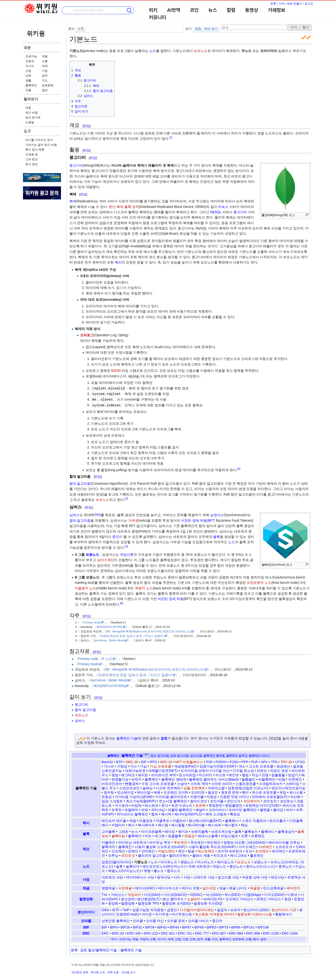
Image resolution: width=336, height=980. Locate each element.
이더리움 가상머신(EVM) (134, 796)
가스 (134, 765)
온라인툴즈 (278, 819)
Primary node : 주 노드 (95, 658)
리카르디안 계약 (164, 774)
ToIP (126, 909)
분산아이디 (86, 911)
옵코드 (213, 791)
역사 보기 (211, 29)
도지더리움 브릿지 (195, 769)
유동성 (107, 796)
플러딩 (278, 809)
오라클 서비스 (199, 920)
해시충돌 (178, 824)
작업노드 (219, 865)
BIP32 (137, 926)
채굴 (86, 887)
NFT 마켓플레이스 (189, 761)
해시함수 (231, 824)
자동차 (30, 61)
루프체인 (197, 841)
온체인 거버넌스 (269, 898)
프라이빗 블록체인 (243, 809)
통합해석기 (284, 913)
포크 (249, 850)
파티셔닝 (158, 809)
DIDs (105, 909)
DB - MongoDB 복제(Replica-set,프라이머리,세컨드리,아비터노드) (148, 630)
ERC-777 (202, 932)
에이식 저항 (191, 887)
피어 (290, 809)
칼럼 (231, 10)
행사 (256, 938)
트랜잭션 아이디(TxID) (262, 804)
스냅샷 (182, 783)
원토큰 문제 (230, 791)
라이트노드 (169, 861)
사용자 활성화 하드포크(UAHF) (212, 846)
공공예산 (283, 765)
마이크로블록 (151, 830)
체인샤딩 (277, 876)
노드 (153, 51)
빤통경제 (132, 783)
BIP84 (236, 926)
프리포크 (128, 854)
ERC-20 (118, 932)
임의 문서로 (33, 117)
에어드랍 (144, 791)
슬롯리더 (133, 865)
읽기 (189, 29)
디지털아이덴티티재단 (197, 909)
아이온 (147, 913)
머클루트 (163, 819)
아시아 (30, 66)
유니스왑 (296, 791)
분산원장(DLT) (148, 898)
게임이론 (127, 553)
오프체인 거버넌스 (239, 898)
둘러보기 (31, 99)
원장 (288, 898)
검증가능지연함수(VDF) (218, 765)
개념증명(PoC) (185, 765)
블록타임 (118, 835)
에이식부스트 (168, 887)
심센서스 (217, 514)
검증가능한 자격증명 (148, 909)
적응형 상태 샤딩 (255, 876)
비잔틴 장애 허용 (194, 519)
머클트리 (179, 819)
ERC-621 (168, 932)
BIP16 (125, 926)
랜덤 (115, 774)
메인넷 (234, 774)
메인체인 (214, 841)
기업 (45, 71)
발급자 (222, 909)
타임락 (136, 804)
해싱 (244, 824)
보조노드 (201, 51)
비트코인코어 (112, 783)
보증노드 (92, 553)
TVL (105, 893)
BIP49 (199, 926)
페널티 (201, 809)
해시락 (166, 813)
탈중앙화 (86, 898)
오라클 (86, 920)
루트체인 (180, 841)
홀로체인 (257, 854)
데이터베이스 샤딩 (140, 876)
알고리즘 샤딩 (228, 876)
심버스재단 (105, 559)
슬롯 (119, 865)
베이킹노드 (226, 861)
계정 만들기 (294, 4)
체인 (86, 848)
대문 (27, 48)
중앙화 (113, 902)
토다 (165, 804)
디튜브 (292, 893)
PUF (255, 761)
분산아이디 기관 (284, 909)
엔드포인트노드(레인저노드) (164, 865)
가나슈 (109, 765)
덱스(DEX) (232, 893)
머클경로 (146, 819)
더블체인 (108, 841)
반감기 (293, 774)
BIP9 (114, 926)
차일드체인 (166, 850)
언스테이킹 (126, 791)
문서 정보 (32, 164)
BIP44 (174, 926)
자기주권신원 (182, 913)
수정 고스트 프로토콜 (158, 783)
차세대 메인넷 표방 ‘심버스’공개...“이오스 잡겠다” (132, 635)
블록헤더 (135, 835)
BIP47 (187, 926)
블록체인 (31, 85)
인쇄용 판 (32, 154)
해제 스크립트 (216, 813)
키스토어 (122, 804)
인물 (28, 90)
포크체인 (262, 850)
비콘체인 (295, 778)
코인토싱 (287, 800)
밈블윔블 (278, 774)
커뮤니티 (157, 18)
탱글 (191, 850)
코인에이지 (252, 800)
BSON (116, 371)
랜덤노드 (187, 861)
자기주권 (162, 913)
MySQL (216, 212)
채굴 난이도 (238, 887)
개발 (45, 56)
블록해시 (232, 819)
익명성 (212, 796)
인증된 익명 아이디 (234, 796)
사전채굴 (125, 887)
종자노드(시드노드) (261, 865)
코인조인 (270, 800)
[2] (239, 467)
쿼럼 (147, 870)
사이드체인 (247, 846)
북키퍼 (183, 830)
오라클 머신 (155, 920)
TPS (97, 514)
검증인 (172, 909)
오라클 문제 (176, 920)
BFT (211, 519)
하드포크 (220, 854)
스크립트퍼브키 (271, 783)
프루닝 (113, 854)
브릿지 (136, 778)
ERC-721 (185, 932)
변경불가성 (120, 778)
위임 (283, 791)
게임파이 (134, 893)
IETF (116, 909)
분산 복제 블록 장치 (124, 207)
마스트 (221, 774)
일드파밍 (209, 887)
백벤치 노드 (144, 587)
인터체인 (148, 850)
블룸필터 (248, 778)
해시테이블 (196, 824)
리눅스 (223, 207)
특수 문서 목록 (35, 150)
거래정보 (276, 10)
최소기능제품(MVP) (141, 800)
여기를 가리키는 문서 (39, 140)
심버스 (75, 514)
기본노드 (141, 861)
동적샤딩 (164, 876)
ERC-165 (134, 932)
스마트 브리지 (222, 783)
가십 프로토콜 (161, 765)
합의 (155, 813)
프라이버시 (217, 809)
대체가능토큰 (135, 769)
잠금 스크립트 (112, 800)
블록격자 (108, 846)
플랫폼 (265, 809)
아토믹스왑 (216, 787)
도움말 (30, 122)
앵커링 (109, 791)
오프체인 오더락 (176, 791)
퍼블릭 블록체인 (180, 809)
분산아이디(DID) (256, 909)
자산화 (295, 796)
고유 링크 (32, 159)
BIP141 (249, 926)
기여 (282, 4)
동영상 (252, 10)
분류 (74, 949)
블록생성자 (286, 830)
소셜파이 (194, 898)
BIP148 (263, 926)
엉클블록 (175, 835)
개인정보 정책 (80, 971)
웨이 (245, 791)
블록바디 (268, 830)
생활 (28, 80)
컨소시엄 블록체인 (173, 800)
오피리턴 (198, 791)
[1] (171, 137)
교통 (45, 61)
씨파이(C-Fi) (213, 898)
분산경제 (128, 898)
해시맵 (163, 824)
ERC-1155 (271, 932)
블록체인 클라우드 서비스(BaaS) (214, 778)
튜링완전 (216, 804)
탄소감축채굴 (273, 887)
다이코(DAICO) (175, 893)
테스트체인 (206, 850)
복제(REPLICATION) (109, 625)
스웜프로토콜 (246, 783)
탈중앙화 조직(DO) (176, 902)
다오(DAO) (152, 893)
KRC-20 (166, 761)
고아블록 (108, 830)
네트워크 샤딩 (112, 876)
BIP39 (150, 926)
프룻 (244, 835)
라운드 (262, 769)
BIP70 (224, 926)
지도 (45, 80)
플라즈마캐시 (179, 854)
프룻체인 (258, 835)
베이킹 (170, 830)
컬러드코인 (199, 800)
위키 (153, 10)
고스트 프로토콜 (261, 765)
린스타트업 (187, 774)
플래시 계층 (201, 854)
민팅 (265, 774)
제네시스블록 (208, 835)
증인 (116, 535)
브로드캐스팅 (221, 830)
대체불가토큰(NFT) (163, 769)
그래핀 (123, 830)
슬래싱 (148, 787)
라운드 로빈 (279, 769)
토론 (273, 4)
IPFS (153, 761)
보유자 (235, 909)
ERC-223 (151, 932)
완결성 (189, 835)
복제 (73, 201)
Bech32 (107, 761)
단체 (28, 76)
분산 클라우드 (173, 898)
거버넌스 (118, 893)
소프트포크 (284, 846)
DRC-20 (132, 761)
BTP (119, 761)
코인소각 (233, 800)
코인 (194, 10)
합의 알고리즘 (80, 482)
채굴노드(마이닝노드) (124, 870)
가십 (143, 765)
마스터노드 (206, 861)
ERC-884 (236, 932)
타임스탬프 (230, 835)
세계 (45, 66)
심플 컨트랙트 (194, 787)
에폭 (157, 791)
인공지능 (31, 56)
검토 (164, 737)
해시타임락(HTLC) (188, 813)
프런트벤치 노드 (259, 581)
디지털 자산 (221, 769)
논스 (135, 830)
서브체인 (265, 846)
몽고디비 (76, 165)
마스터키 (206, 774)
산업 (28, 71)
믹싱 (255, 774)
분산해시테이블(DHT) (205, 819)
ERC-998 (253, 932)
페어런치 (293, 887)
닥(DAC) (196, 893)
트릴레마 (131, 809)
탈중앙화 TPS (148, 902)
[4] (126, 545)
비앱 (282, 778)
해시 (86, 822)
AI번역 (174, 10)
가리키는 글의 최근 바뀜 (41, 145)
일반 (45, 90)
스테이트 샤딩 (204, 876)
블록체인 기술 (127, 737)
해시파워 (215, 824)
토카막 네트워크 (230, 850)
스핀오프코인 (129, 787)
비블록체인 (267, 778)
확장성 (235, 813)
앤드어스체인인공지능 (288, 787)
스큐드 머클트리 (254, 819)
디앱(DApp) (252, 893)
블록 (217, 535)
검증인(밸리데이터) (116, 861)
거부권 (133, 519)
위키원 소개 (98, 971)
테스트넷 (151, 804)
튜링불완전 (234, 804)
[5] (122, 602)
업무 (45, 76)
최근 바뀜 (32, 113)
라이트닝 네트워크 (132, 841)
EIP (144, 761)
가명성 (122, 765)
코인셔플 (217, 800)
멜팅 (245, 774)
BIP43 (162, 926)
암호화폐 (48, 85)
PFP (245, 761)
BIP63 (211, 926)
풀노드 (159, 870)
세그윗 (160, 835)
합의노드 (174, 870)
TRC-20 (286, 761)
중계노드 (285, 865)
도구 (27, 131)
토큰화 (201, 804)
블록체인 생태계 (174, 778)
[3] (126, 497)
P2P (209, 761)
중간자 (217, 920)
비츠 (148, 835)
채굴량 (255, 887)
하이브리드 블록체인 (133, 813)
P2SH (234, 761)
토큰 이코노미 (182, 804)
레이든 (143, 774)
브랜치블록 (200, 830)
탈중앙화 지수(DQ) (208, 902)
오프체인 (118, 850)
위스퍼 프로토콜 (264, 791)
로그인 (309, 4)
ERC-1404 (290, 932)
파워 (145, 809)
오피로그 (87, 335)
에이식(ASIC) (145, 887)
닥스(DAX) (214, 893)
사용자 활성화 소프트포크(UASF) (160, 846)
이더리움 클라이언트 (171, 796)
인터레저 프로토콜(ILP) (269, 796)
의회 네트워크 (199, 865)
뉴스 (213, 10)
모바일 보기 (128, 971)
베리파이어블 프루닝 (284, 841)
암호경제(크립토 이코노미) (248, 787)
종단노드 (236, 865)
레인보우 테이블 (114, 819)
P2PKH (221, 761)
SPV (264, 761)
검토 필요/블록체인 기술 (99, 949)
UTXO (300, 761)
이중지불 (197, 796)
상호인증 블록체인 (116, 920)
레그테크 (128, 774)
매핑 (133, 819)
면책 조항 (113, 971)
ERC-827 (219, 932)
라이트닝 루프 (160, 841)
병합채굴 (108, 887)
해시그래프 (239, 854)
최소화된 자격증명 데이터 (215, 913)
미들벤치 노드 (85, 587)
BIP (86, 926)
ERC (86, 932)
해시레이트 (146, 824)
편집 (198, 29)
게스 (242, 765)
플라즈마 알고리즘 (152, 854)
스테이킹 (292, 783)
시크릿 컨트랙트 (168, 787)
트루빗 (117, 809)
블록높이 (251, 830)
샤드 (177, 876)
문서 (71, 29)
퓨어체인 (279, 850)
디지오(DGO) (274, 893)
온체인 (133, 850)
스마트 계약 (199, 783)
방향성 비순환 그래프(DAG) (244, 841)
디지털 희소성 (243, 769)
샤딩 (86, 878)
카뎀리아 (118, 824)
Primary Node (92, 621)
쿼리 (118, 262)
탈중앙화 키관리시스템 (255, 913)
